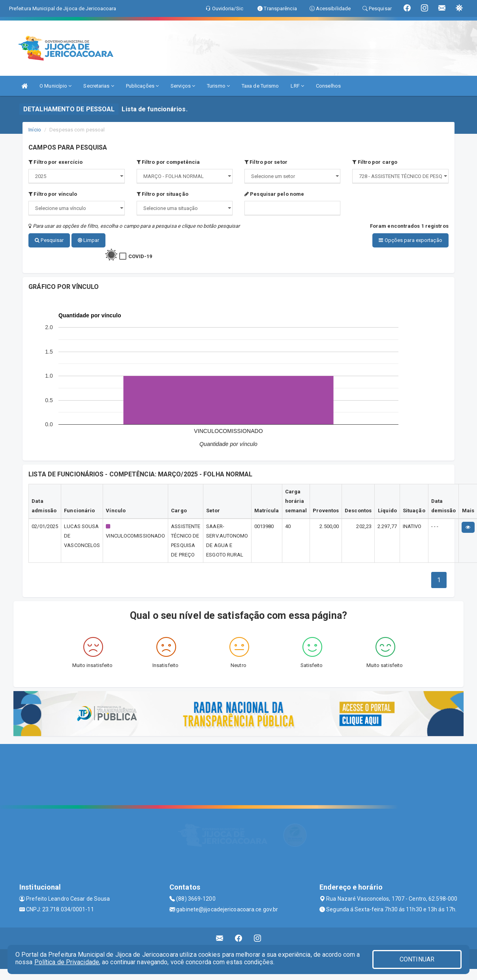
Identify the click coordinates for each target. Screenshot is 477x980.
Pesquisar (49, 240)
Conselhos (328, 86)
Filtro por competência (168, 162)
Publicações (142, 86)
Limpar (89, 240)
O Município (55, 86)
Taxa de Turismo (260, 86)
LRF (297, 86)
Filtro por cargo (375, 162)
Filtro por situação (162, 194)
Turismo (218, 86)
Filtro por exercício (55, 162)
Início (35, 130)
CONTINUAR (417, 959)
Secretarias (99, 86)
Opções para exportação (410, 240)
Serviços (183, 86)
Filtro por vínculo (53, 194)
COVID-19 (140, 255)
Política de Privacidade (67, 962)
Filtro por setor (266, 162)
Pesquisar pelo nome (274, 194)
